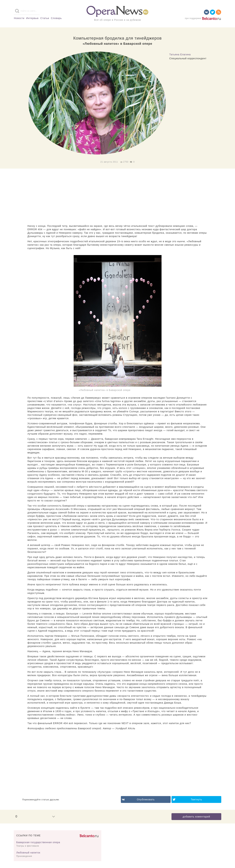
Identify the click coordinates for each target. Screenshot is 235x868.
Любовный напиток (28, 853)
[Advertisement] (118, 197)
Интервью (32, 18)
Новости (19, 18)
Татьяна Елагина (180, 54)
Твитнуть (196, 799)
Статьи (45, 18)
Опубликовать (146, 799)
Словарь (56, 18)
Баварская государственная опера (38, 842)
